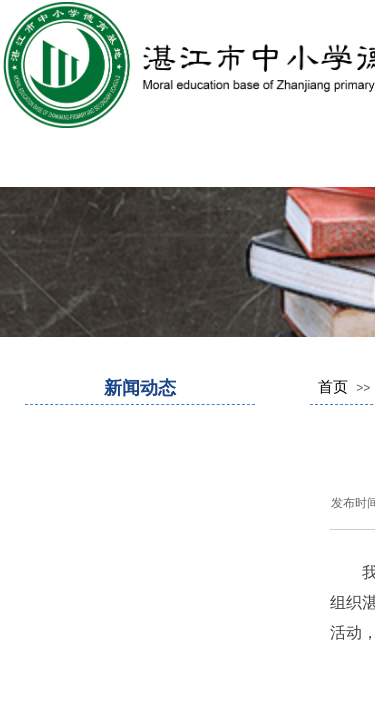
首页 (333, 386)
